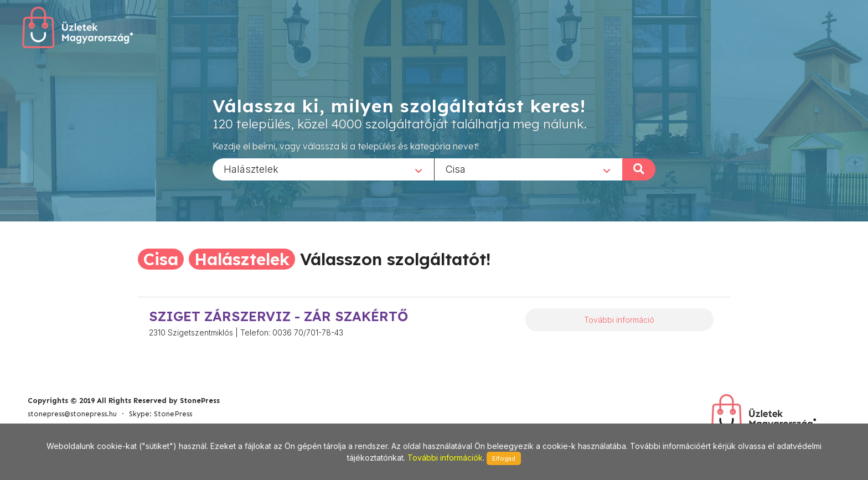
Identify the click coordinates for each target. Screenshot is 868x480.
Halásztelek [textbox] (251, 169)
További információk (445, 458)
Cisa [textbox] (456, 169)
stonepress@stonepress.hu (72, 414)
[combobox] (323, 169)
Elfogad (504, 458)
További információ (619, 320)
